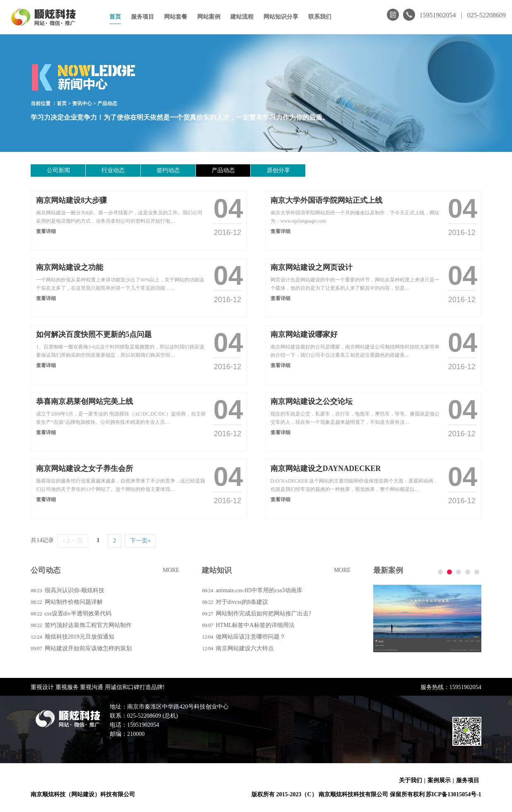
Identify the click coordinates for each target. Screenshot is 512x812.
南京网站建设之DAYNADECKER (326, 468)
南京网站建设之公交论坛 (312, 401)
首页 (115, 17)
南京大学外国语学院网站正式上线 (326, 200)
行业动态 (98, 170)
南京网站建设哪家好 (304, 334)
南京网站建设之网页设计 (312, 267)
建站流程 (242, 17)
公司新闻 (53, 170)
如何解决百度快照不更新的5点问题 (94, 334)
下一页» (140, 541)
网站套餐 (176, 17)
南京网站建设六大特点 (245, 648)
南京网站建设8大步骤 (71, 200)
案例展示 (439, 780)
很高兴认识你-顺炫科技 (75, 590)
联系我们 (320, 17)
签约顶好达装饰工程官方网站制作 (88, 625)
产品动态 (107, 103)
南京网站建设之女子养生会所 (85, 468)
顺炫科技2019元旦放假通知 (80, 637)
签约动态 (143, 170)
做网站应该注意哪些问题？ (251, 637)
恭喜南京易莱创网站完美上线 (85, 401)
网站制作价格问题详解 (74, 602)
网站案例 (209, 17)
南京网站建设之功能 (70, 267)
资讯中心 (82, 103)
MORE (171, 570)
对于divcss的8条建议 (242, 602)
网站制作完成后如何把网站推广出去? (263, 614)
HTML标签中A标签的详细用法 (255, 625)
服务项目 (142, 17)
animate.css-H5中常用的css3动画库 (259, 590)
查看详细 (46, 231)
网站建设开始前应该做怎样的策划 (88, 648)
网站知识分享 (281, 17)
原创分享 (234, 170)
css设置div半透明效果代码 (78, 614)
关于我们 (411, 780)
